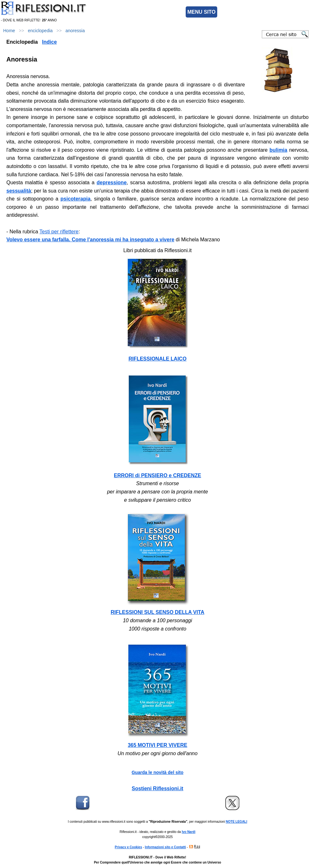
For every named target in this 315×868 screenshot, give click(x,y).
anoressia (75, 31)
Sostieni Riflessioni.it (158, 788)
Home (9, 31)
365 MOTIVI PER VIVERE (157, 745)
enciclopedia (40, 31)
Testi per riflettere (59, 232)
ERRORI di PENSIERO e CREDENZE (158, 475)
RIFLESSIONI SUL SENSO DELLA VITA (158, 612)
